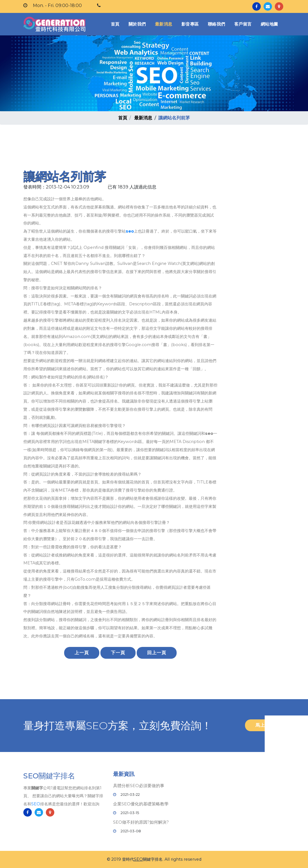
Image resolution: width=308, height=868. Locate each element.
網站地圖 (269, 24)
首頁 (116, 24)
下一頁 (118, 653)
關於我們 (137, 24)
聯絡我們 (217, 24)
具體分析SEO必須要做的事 (139, 786)
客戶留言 (243, 24)
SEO (36, 805)
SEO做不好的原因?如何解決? (141, 822)
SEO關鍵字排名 (49, 777)
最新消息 (164, 24)
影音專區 (190, 24)
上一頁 (82, 653)
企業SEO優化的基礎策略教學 (141, 804)
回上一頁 (157, 653)
